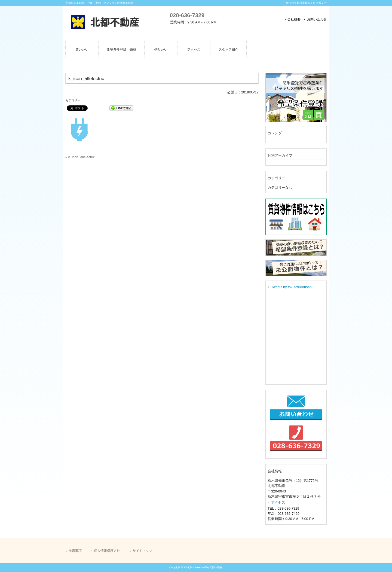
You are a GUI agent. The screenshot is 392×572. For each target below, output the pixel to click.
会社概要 (294, 19)
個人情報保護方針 (107, 551)
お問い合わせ (317, 19)
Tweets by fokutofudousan (291, 287)
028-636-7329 (187, 15)
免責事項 (75, 551)
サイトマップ (142, 551)
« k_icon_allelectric (80, 157)
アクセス (278, 502)
